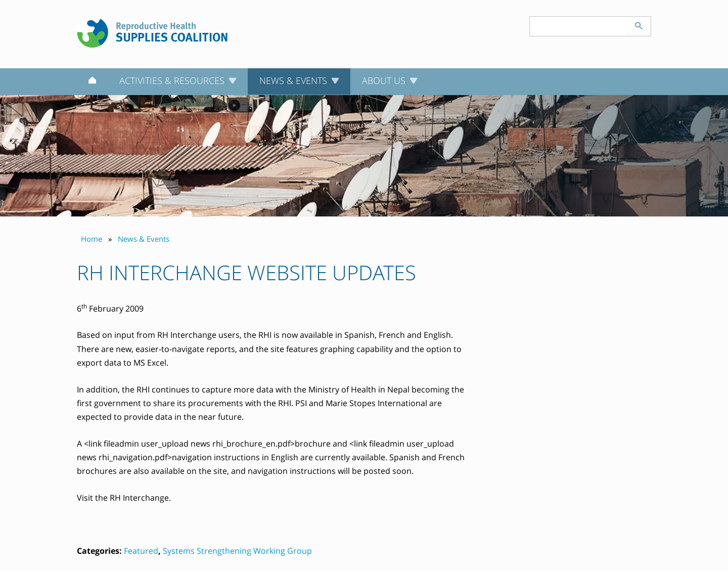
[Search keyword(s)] (578, 26)
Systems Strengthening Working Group (237, 551)
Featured (141, 551)
